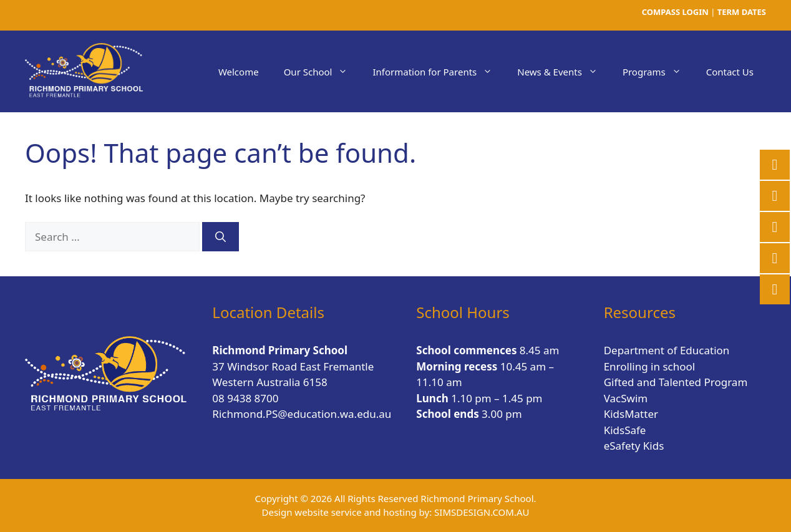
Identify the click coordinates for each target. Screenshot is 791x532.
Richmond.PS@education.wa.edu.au (302, 414)
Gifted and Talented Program (676, 382)
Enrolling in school (650, 366)
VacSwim (626, 398)
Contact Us (730, 72)
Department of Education (667, 350)
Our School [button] (322, 72)
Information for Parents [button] (439, 72)
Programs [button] (658, 72)
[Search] (221, 237)
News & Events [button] (564, 72)
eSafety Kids (634, 446)
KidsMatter (631, 414)
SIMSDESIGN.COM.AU (482, 512)
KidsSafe (625, 430)
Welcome (239, 72)
